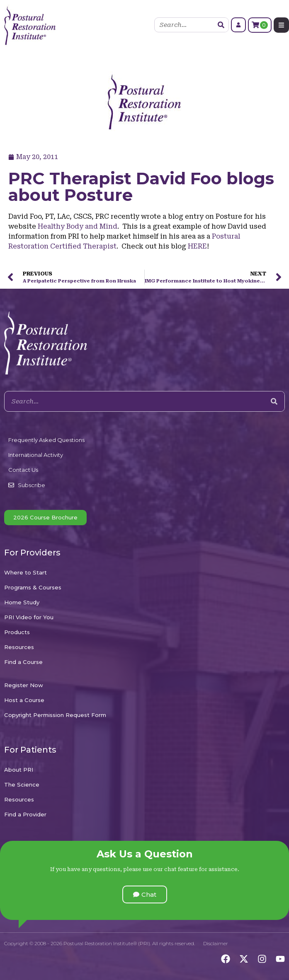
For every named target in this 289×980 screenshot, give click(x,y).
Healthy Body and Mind (78, 226)
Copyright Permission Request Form (55, 715)
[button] (145, 894)
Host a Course (24, 700)
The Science (22, 784)
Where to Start (25, 572)
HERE (197, 246)
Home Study (22, 602)
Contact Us (23, 470)
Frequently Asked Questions (46, 440)
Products (17, 632)
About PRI (19, 770)
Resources (19, 647)
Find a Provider (25, 814)
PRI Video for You (29, 617)
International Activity (36, 455)
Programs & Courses (33, 587)
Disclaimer (216, 943)
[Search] (221, 25)
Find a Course (23, 662)
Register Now (24, 685)
